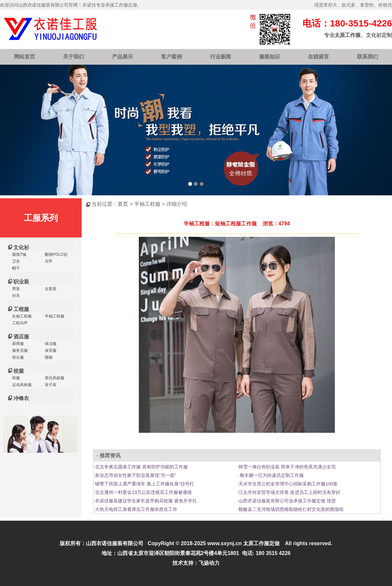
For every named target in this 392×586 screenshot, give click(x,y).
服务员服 (19, 350)
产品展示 (122, 57)
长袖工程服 (21, 316)
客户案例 (171, 57)
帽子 (16, 268)
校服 (19, 371)
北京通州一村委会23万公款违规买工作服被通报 (143, 492)
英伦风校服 (54, 378)
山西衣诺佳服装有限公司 (115, 543)
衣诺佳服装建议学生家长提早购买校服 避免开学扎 (146, 501)
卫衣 (16, 261)
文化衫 (21, 247)
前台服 (17, 357)
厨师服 (17, 344)
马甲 (48, 261)
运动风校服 (21, 385)
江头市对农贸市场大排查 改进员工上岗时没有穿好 (289, 492)
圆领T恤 (19, 254)
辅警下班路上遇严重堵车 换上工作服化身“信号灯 (145, 484)
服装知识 (269, 57)
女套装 (50, 289)
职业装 (21, 282)
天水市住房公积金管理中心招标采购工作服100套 (288, 484)
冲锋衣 (21, 398)
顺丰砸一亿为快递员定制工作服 (271, 475)
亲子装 (50, 385)
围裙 (48, 357)
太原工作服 (348, 35)
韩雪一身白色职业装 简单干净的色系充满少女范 (287, 467)
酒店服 (21, 337)
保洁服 (50, 344)
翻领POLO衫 (56, 254)
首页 (123, 204)
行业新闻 (220, 57)
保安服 (50, 350)
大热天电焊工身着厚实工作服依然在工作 (136, 509)
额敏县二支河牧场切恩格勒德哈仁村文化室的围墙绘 (291, 509)
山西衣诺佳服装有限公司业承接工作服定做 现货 (287, 501)
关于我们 (73, 57)
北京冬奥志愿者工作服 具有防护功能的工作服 (141, 467)
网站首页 (24, 57)
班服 (16, 378)
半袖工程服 (54, 316)
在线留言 (318, 57)
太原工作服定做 (261, 543)
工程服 (21, 309)
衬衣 (16, 296)
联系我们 (367, 57)
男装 (16, 289)
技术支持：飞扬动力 (196, 563)
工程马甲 (19, 323)
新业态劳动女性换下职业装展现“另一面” (135, 475)
